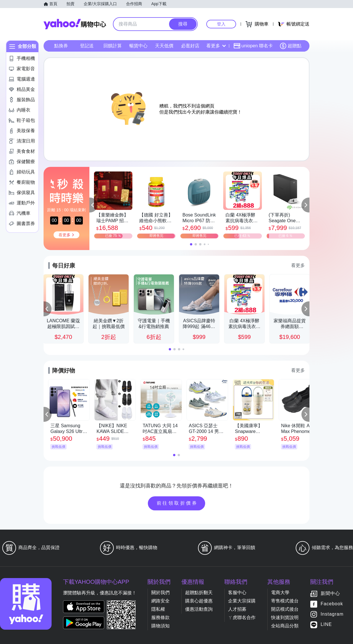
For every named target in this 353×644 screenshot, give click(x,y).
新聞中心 (330, 594)
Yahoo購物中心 (75, 24)
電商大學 (280, 593)
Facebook (332, 604)
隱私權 (158, 609)
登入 (221, 24)
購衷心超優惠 (199, 601)
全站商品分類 (285, 626)
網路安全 (160, 601)
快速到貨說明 (285, 617)
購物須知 (160, 626)
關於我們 (160, 593)
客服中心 (237, 593)
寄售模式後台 (285, 601)
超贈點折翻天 (199, 593)
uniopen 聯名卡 (253, 46)
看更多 (216, 46)
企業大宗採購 (242, 601)
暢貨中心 (138, 46)
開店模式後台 (285, 609)
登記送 (87, 46)
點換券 (61, 46)
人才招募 (237, 609)
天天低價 (164, 46)
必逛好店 (190, 46)
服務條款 (160, 617)
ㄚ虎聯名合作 (242, 617)
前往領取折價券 (177, 503)
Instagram (332, 614)
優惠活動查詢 (199, 609)
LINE (326, 625)
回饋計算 (113, 46)
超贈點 (291, 46)
